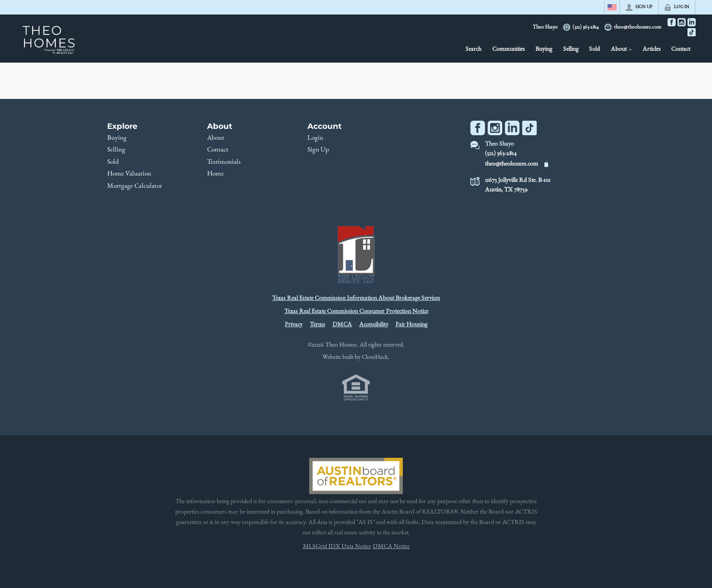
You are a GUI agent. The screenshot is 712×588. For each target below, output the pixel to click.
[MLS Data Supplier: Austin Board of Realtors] (356, 476)
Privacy (294, 325)
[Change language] (612, 7)
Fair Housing (411, 325)
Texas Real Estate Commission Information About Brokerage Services (356, 299)
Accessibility (374, 325)
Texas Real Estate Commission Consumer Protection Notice (356, 312)
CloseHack (375, 358)
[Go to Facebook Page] (672, 22)
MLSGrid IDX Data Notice (337, 547)
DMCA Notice (391, 547)
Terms (317, 325)
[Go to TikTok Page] (692, 32)
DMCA (342, 325)
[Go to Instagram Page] (682, 22)
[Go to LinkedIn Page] (692, 22)
